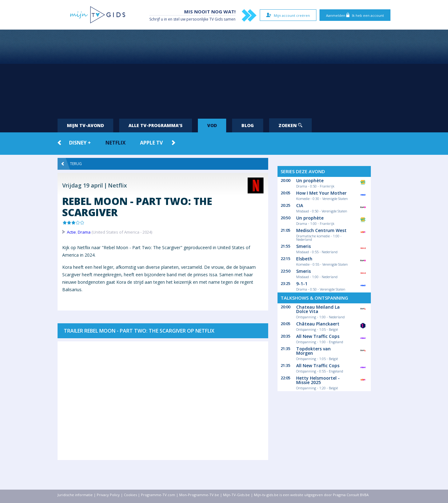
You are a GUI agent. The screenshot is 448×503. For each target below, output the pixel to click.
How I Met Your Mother (321, 193)
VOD (212, 125)
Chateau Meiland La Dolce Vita (318, 309)
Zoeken (290, 125)
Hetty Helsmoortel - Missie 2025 (318, 380)
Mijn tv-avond (85, 125)
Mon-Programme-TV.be (199, 495)
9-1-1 (302, 284)
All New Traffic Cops (318, 336)
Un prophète (310, 180)
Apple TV (151, 143)
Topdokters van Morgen (313, 351)
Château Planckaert (318, 324)
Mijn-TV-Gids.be (236, 495)
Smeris (303, 246)
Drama (84, 232)
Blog (248, 125)
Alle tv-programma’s (156, 125)
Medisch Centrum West (321, 230)
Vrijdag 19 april (83, 185)
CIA (300, 205)
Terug (72, 164)
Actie (71, 232)
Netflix (116, 143)
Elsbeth (304, 259)
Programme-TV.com (158, 495)
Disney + (80, 143)
